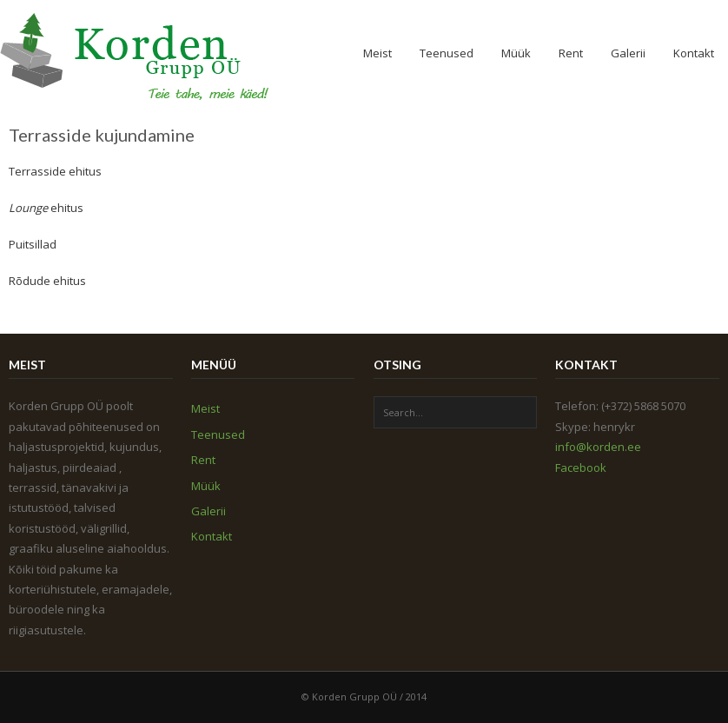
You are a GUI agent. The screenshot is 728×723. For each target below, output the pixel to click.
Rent (571, 53)
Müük (516, 53)
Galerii (628, 53)
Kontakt (694, 53)
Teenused (447, 53)
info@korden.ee (598, 447)
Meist (377, 53)
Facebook (581, 468)
